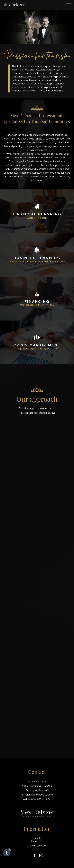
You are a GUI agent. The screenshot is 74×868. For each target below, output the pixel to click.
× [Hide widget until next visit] (9, 850)
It (40, 838)
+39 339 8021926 (39, 790)
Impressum (37, 841)
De (36, 838)
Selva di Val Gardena (41, 786)
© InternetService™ (37, 846)
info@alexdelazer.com (41, 795)
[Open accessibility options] (7, 853)
